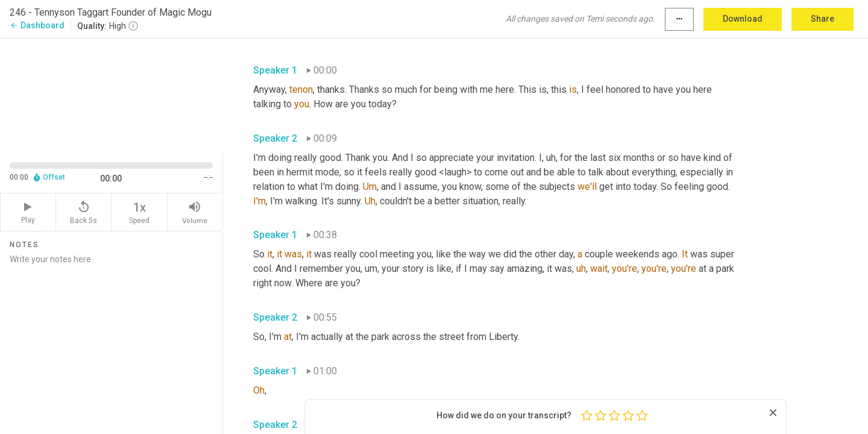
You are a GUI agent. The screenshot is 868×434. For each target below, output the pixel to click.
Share (822, 19)
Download (743, 19)
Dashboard (37, 25)
